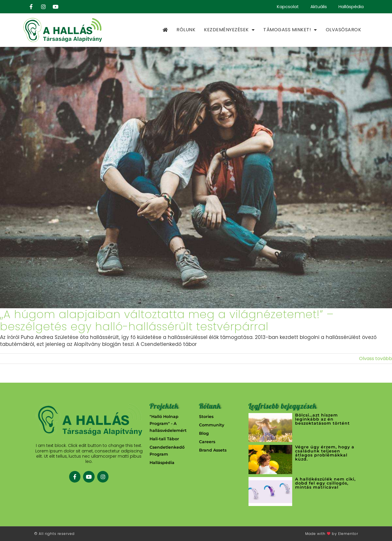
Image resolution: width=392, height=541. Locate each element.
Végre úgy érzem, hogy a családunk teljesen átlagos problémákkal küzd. (325, 453)
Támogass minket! (290, 30)
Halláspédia (351, 7)
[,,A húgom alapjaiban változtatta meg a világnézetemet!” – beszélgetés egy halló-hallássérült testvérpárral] (196, 178)
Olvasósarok (344, 30)
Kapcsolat (288, 7)
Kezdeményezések (229, 30)
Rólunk (186, 30)
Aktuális (319, 7)
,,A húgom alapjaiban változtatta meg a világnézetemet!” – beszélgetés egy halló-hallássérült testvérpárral (167, 320)
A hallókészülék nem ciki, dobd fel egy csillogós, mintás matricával (325, 483)
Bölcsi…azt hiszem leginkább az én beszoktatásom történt (322, 419)
